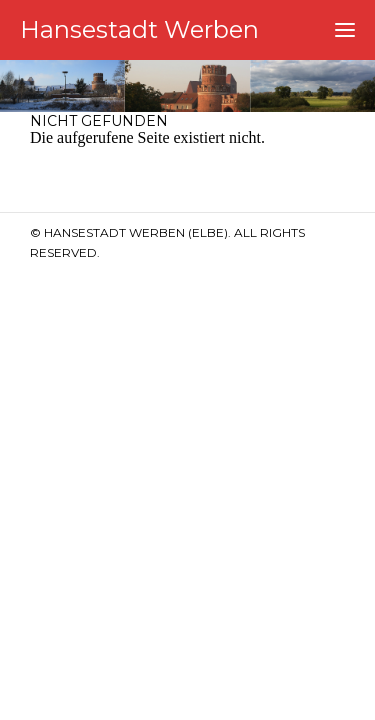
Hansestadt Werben (139, 29)
